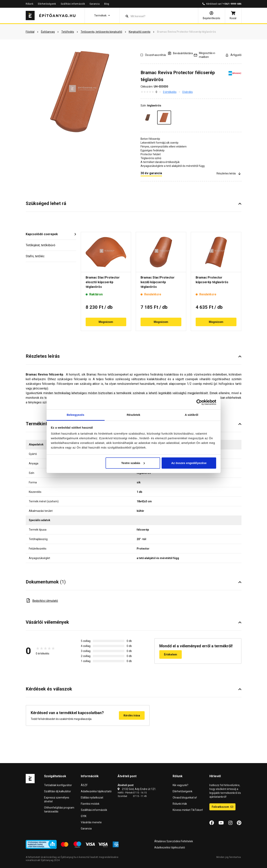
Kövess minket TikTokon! (188, 810)
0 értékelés (170, 92)
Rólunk (29, 4)
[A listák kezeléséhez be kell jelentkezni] (180, 53)
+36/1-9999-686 (232, 4)
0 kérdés (188, 92)
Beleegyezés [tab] (75, 415)
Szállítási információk (73, 4)
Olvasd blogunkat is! (185, 798)
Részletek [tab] (133, 415)
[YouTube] (221, 823)
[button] (102, 15)
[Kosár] (233, 15)
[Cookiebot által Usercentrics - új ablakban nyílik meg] (199, 402)
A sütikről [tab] (192, 415)
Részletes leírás (229, 173)
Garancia (95, 4)
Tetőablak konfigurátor (58, 785)
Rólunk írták (180, 804)
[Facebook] (212, 823)
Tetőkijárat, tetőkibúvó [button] (41, 245)
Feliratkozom (222, 807)
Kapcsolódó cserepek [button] (42, 234)
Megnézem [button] (106, 322)
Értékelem (171, 654)
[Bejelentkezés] (212, 15)
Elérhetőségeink (47, 4)
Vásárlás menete (91, 822)
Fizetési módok (90, 804)
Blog (107, 4)
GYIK (84, 816)
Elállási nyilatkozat (92, 798)
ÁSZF (84, 785)
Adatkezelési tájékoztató (96, 791)
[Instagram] (230, 823)
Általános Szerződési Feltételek (174, 841)
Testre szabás (133, 463)
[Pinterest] (239, 823)
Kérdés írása (132, 715)
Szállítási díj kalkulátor (58, 791)
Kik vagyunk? (180, 785)
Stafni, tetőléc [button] (35, 256)
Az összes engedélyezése (189, 463)
